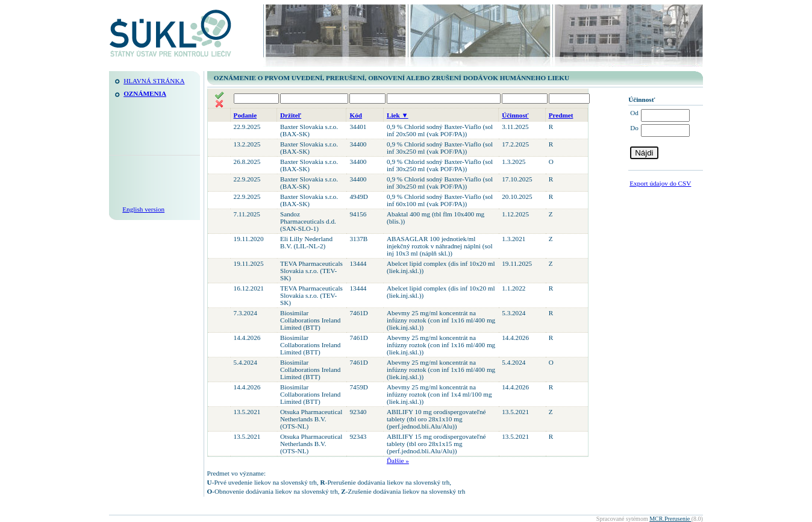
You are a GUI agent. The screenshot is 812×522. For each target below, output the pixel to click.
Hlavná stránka (154, 81)
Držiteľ (291, 115)
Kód (356, 115)
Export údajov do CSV (660, 183)
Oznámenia (145, 93)
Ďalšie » (398, 461)
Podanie (245, 115)
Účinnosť (515, 115)
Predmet (561, 115)
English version (143, 209)
